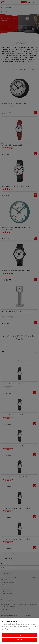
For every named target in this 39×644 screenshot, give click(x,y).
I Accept (20, 640)
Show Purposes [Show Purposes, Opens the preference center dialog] (19, 635)
